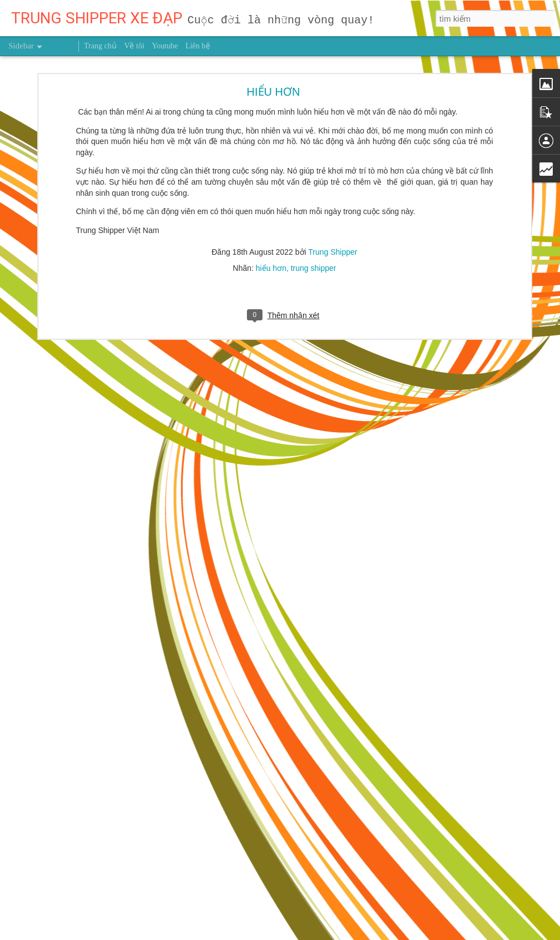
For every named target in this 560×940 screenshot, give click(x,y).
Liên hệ (197, 46)
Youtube (165, 46)
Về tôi (134, 46)
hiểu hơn (271, 230)
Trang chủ (100, 46)
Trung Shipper (333, 214)
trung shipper (314, 230)
